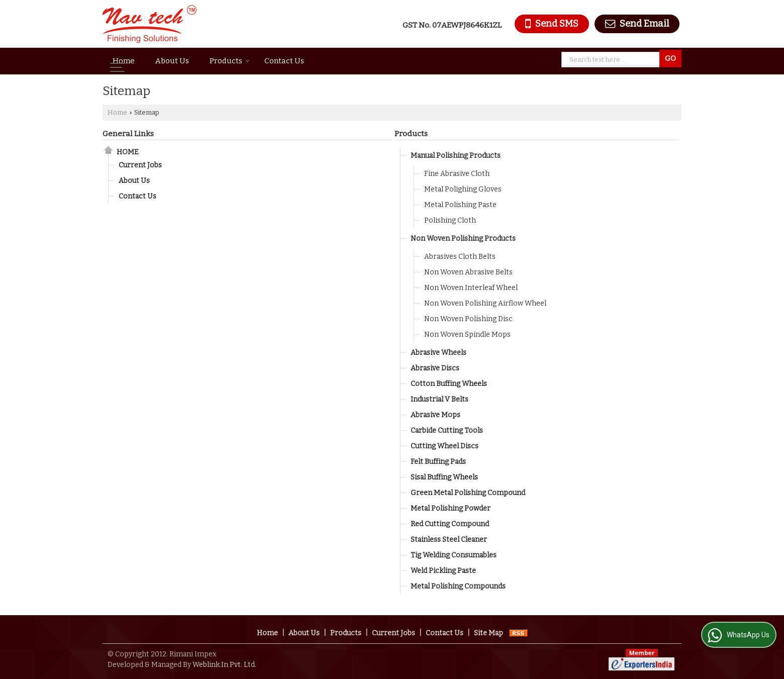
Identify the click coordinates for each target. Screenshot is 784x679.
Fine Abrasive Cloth (457, 174)
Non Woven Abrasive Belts (468, 272)
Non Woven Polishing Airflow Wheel (485, 303)
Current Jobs (140, 165)
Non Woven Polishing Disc (468, 319)
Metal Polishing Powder (451, 508)
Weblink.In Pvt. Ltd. (224, 665)
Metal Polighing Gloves (463, 189)
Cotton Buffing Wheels (449, 384)
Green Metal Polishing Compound (468, 493)
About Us (172, 61)
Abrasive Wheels (438, 353)
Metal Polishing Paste (460, 205)
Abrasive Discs (435, 368)
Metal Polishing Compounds (458, 586)
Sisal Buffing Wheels (444, 477)
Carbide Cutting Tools (447, 430)
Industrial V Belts (439, 399)
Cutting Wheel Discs (445, 446)
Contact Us (284, 61)
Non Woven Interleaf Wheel (471, 288)
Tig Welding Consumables (454, 555)
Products (230, 61)
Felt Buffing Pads (438, 462)
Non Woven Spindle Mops (467, 334)
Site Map (488, 633)
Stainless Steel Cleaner (449, 540)
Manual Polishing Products (456, 156)
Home (124, 61)
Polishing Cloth (450, 220)
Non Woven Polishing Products (463, 238)
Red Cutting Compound (450, 524)
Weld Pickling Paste (443, 571)
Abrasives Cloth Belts (460, 257)
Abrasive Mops (435, 415)
